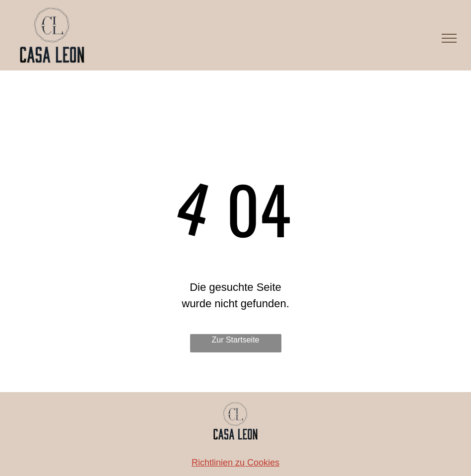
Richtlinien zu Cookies (235, 463)
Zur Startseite (235, 340)
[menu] (449, 38)
